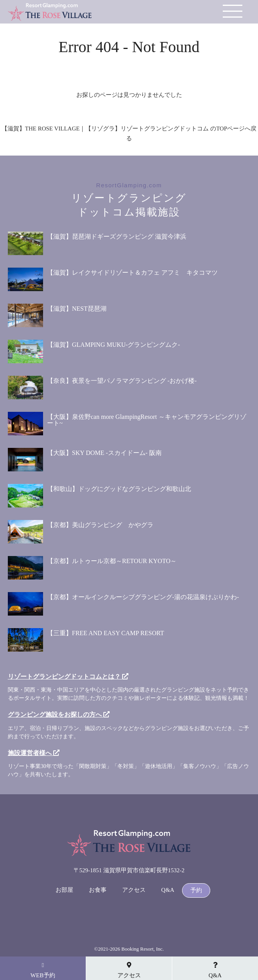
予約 (196, 890)
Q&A (168, 890)
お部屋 (64, 890)
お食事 (98, 890)
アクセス (134, 890)
